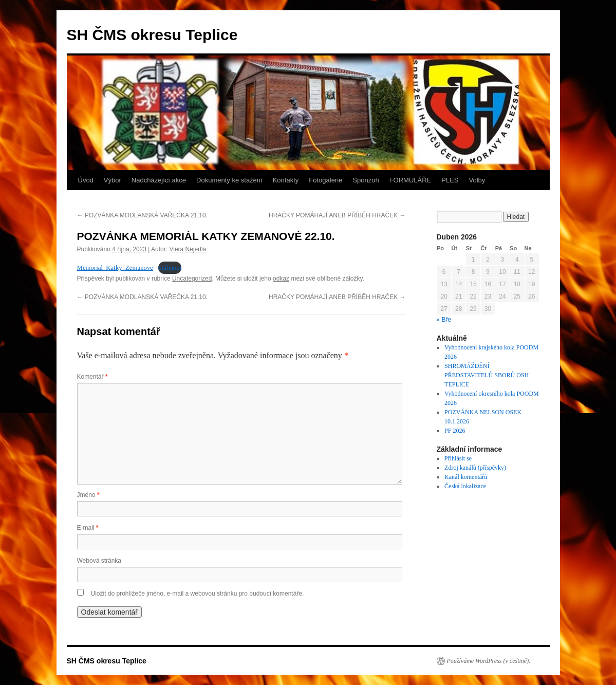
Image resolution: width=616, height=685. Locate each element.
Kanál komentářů (466, 477)
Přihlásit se (458, 458)
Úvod (86, 180)
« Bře (444, 320)
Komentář (92, 377)
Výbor (113, 180)
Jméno (88, 495)
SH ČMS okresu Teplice (152, 35)
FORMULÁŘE (410, 180)
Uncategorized (192, 279)
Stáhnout (170, 268)
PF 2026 (455, 431)
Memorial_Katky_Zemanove (115, 268)
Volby (477, 180)
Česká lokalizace (465, 486)
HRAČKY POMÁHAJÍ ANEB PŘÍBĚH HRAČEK (337, 215)
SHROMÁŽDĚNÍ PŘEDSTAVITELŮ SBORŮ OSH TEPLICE (487, 375)
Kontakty (286, 180)
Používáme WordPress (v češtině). (489, 661)
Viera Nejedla (188, 249)
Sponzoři (366, 180)
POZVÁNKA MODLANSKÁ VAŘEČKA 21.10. (143, 215)
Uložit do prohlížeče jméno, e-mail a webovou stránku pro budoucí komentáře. (198, 594)
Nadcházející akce (159, 180)
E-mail (88, 528)
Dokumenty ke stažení (229, 180)
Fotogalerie (325, 180)
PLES (450, 180)
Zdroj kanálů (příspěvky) (475, 468)
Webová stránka (99, 561)
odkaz (281, 279)
